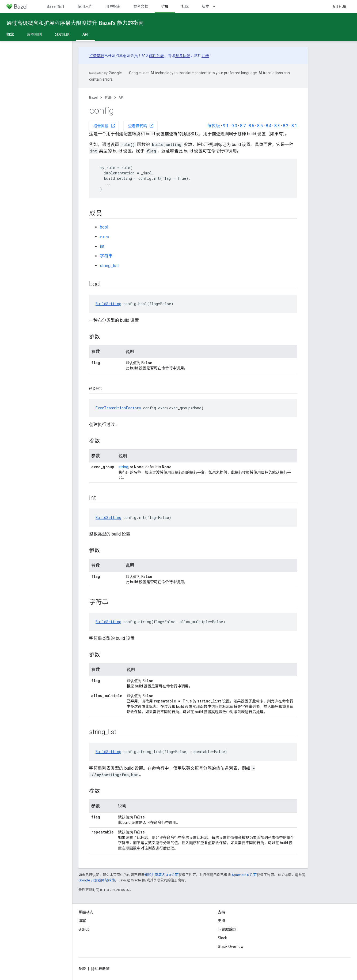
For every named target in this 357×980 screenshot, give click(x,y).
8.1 (294, 126)
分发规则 (62, 34)
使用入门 (85, 6)
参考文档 (141, 6)
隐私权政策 (100, 969)
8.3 (277, 126)
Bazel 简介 (56, 6)
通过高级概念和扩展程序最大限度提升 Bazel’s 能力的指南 (75, 23)
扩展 (108, 97)
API (121, 97)
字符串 (106, 256)
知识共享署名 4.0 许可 (162, 875)
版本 (206, 6)
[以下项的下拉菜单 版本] (217, 6)
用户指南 (113, 6)
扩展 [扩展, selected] (165, 6)
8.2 (286, 126)
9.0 (234, 126)
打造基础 (97, 56)
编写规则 (34, 34)
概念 (10, 34)
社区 (185, 6)
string (123, 467)
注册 (205, 56)
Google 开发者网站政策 (97, 880)
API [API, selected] (85, 34)
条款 (82, 969)
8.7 (243, 126)
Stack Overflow (231, 947)
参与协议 (183, 56)
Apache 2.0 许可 (244, 875)
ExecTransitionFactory (118, 408)
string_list (109, 266)
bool (104, 227)
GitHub (340, 6)
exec (104, 237)
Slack (222, 938)
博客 (82, 921)
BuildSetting (108, 304)
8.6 (251, 126)
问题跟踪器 (227, 929)
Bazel (93, 97)
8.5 (260, 126)
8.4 (269, 126)
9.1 (226, 126)
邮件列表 (157, 56)
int (102, 246)
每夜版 (214, 126)
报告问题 (104, 126)
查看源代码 (141, 126)
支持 (222, 921)
